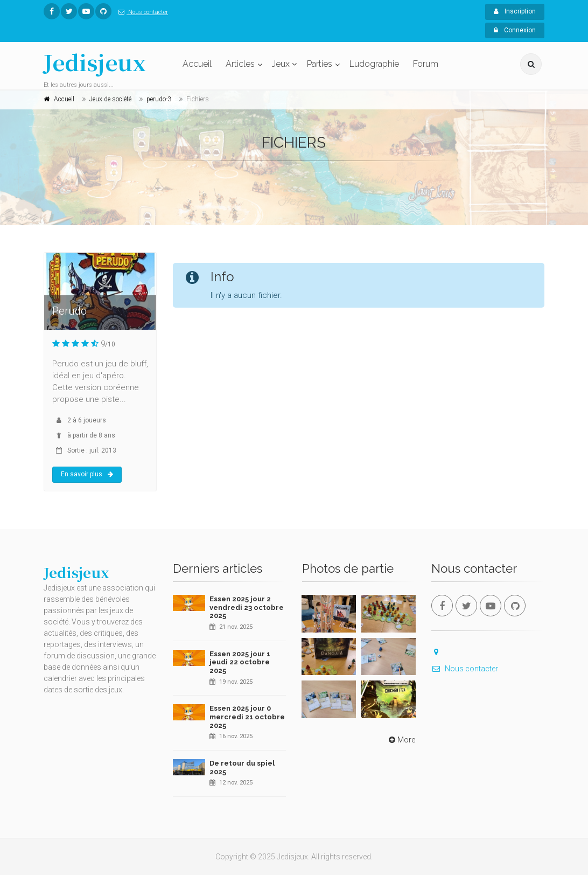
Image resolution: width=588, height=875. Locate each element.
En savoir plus (87, 474)
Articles (240, 64)
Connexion (515, 30)
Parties (320, 64)
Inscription (515, 11)
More (401, 740)
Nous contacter (141, 12)
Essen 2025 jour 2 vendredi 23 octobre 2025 (247, 607)
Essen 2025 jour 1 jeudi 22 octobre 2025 (240, 662)
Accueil (197, 64)
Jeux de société (110, 99)
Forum (426, 64)
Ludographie (374, 64)
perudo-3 (159, 99)
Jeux (281, 64)
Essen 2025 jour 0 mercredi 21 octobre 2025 (247, 717)
